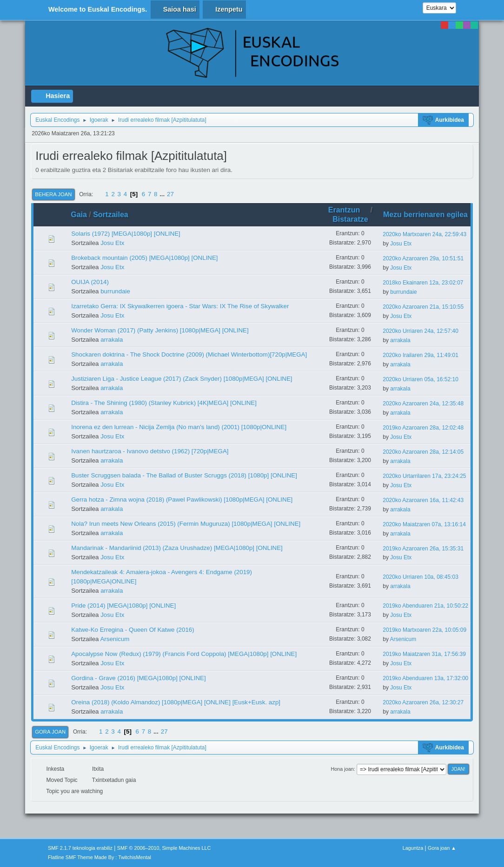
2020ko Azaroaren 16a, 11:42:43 (423, 500)
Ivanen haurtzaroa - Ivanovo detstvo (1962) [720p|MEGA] (150, 451)
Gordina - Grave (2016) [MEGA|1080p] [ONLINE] (138, 678)
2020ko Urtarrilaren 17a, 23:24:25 (424, 476)
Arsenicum (115, 639)
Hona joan (342, 769)
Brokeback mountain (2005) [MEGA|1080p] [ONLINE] (144, 258)
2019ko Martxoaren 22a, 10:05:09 (424, 630)
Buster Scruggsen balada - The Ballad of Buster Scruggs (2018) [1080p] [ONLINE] (184, 475)
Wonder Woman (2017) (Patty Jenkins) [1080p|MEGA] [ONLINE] (160, 330)
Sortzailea (111, 215)
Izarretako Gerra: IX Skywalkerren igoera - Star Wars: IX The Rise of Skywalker (180, 306)
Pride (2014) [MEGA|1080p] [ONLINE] (123, 606)
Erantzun (348, 210)
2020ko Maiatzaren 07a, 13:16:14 (424, 524)
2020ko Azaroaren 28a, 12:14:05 (423, 452)
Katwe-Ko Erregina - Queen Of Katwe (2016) (133, 630)
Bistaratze (350, 219)
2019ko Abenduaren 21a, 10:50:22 (425, 606)
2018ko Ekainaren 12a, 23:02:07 (423, 283)
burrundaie (115, 291)
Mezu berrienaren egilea (425, 215)
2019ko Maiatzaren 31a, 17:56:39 (424, 654)
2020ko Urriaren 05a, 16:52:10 (421, 379)
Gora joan (50, 732)
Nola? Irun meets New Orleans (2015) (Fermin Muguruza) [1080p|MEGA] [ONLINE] (186, 524)
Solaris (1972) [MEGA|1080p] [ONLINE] (126, 234)
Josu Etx (112, 243)
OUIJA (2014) (90, 282)
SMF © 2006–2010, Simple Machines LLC (164, 848)
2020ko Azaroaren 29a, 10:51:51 (423, 258)
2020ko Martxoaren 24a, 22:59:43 (424, 234)
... (163, 194)
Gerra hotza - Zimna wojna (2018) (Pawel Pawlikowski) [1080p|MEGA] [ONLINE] (182, 500)
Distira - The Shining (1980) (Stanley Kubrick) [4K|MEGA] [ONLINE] (164, 403)
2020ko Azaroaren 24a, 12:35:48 (423, 404)
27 (170, 194)
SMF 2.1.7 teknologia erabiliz (80, 848)
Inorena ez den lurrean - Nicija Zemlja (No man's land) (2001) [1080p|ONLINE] (179, 427)
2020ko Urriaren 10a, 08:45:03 (421, 577)
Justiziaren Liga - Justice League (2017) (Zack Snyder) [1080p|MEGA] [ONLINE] (182, 379)
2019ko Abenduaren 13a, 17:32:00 (425, 678)
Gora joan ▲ (442, 848)
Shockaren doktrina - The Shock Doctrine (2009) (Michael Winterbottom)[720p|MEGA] (189, 354)
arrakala (112, 340)
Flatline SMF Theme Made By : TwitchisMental (99, 857)
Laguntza (413, 848)
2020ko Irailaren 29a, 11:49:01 (421, 355)
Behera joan (53, 194)
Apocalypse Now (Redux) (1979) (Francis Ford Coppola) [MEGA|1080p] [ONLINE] (184, 654)
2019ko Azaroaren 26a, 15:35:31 (423, 549)
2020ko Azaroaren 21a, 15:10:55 (423, 307)
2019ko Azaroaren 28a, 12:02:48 (423, 428)
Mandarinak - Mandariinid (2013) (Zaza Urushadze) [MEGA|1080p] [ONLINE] (177, 548)
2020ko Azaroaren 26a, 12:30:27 (423, 702)
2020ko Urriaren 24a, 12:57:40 (421, 331)
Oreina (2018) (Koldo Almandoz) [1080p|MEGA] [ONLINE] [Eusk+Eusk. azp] (176, 702)
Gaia (79, 215)
